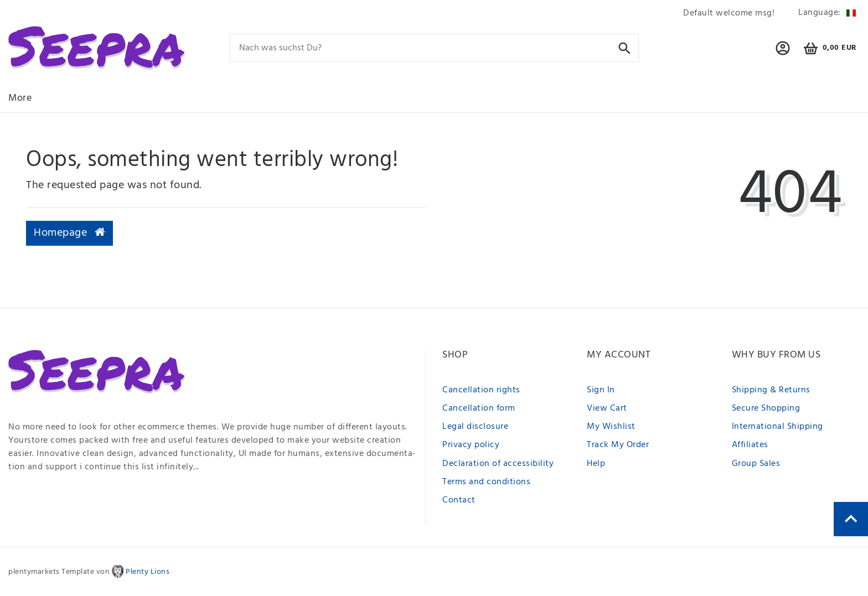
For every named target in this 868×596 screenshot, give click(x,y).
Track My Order (618, 445)
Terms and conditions (486, 482)
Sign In (601, 390)
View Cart (607, 408)
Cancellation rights (481, 390)
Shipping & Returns (771, 390)
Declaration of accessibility (498, 464)
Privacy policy (471, 445)
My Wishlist (611, 427)
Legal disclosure (475, 427)
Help (596, 464)
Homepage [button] (69, 233)
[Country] (825, 13)
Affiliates (750, 445)
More (20, 98)
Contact (459, 500)
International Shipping (777, 427)
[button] (783, 53)
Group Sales (756, 464)
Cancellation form (479, 408)
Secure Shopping (766, 408)
